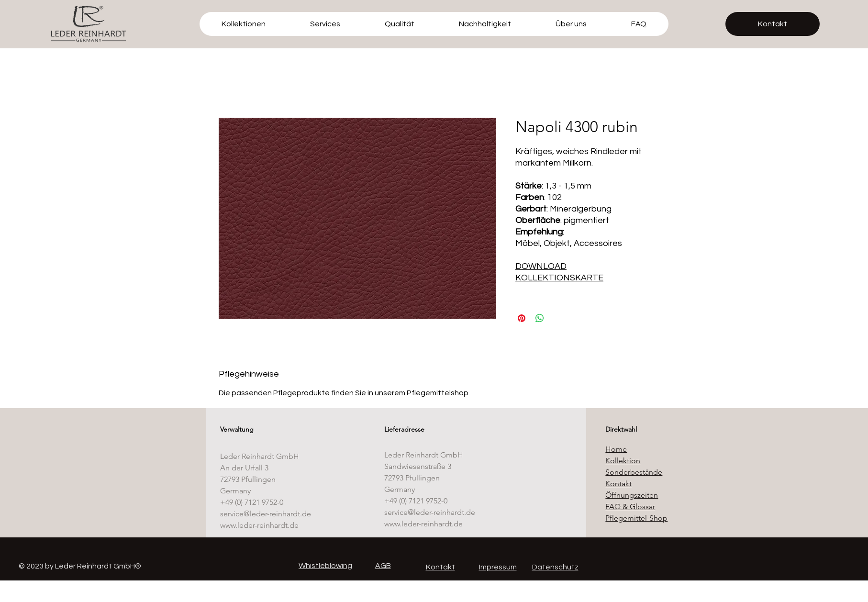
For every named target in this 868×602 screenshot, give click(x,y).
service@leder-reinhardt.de (266, 514)
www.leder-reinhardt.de (259, 525)
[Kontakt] (773, 24)
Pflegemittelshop (438, 393)
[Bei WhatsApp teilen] (540, 318)
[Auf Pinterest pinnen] (522, 318)
